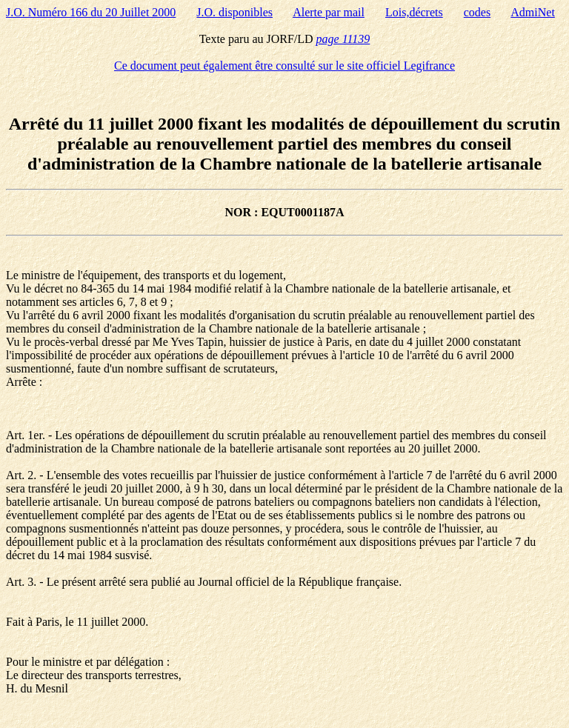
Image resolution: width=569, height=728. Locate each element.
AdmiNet (533, 12)
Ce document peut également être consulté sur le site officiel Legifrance (284, 66)
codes (477, 12)
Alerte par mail (329, 12)
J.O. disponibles (234, 12)
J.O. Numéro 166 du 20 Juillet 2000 (91, 12)
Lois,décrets (414, 12)
